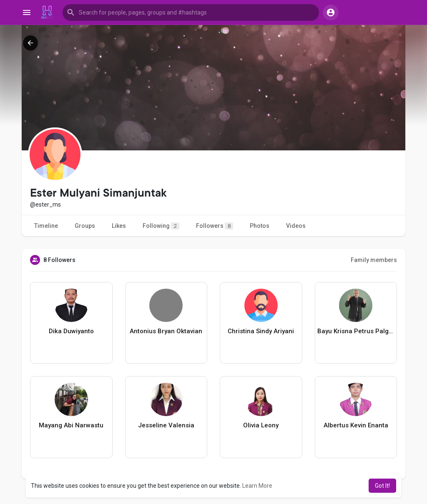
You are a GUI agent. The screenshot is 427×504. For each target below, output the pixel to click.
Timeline (46, 226)
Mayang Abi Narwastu (71, 425)
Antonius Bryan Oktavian (166, 331)
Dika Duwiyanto (71, 331)
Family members (374, 260)
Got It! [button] (382, 486)
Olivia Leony (261, 425)
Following (161, 226)
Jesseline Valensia (166, 425)
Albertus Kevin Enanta (356, 425)
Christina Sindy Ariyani (261, 331)
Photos (260, 226)
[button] (191, 12)
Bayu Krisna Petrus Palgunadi (356, 331)
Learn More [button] (257, 486)
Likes (119, 226)
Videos (296, 226)
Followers (215, 226)
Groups (85, 226)
